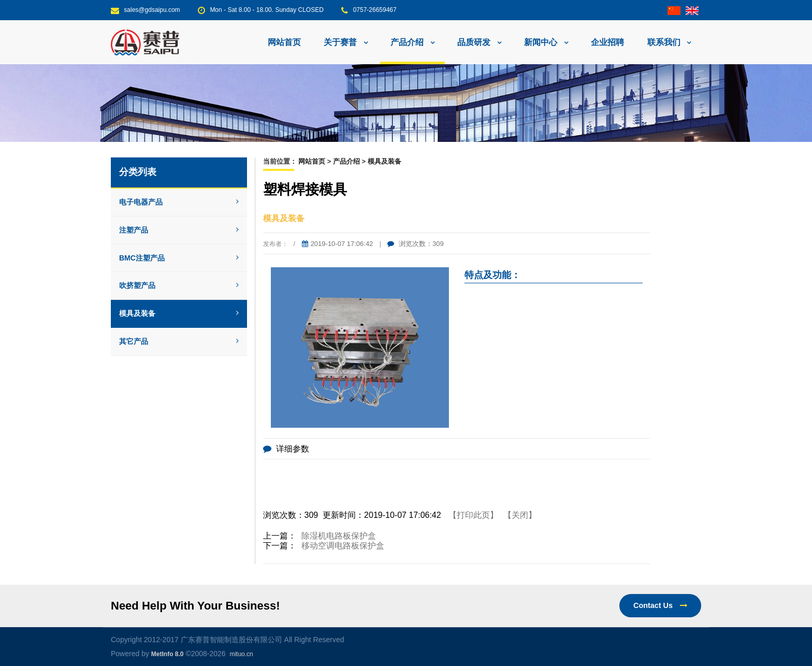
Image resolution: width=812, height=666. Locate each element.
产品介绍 (346, 161)
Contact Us (660, 605)
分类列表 (138, 172)
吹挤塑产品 (179, 285)
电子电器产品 (179, 202)
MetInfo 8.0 (168, 654)
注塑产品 (179, 230)
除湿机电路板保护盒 (339, 536)
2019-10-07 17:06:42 (338, 244)
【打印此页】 (473, 515)
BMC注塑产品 (179, 258)
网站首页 (284, 42)
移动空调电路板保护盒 (343, 546)
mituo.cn (241, 654)
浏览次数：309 (415, 244)
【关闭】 (520, 515)
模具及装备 (179, 313)
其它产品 (179, 341)
